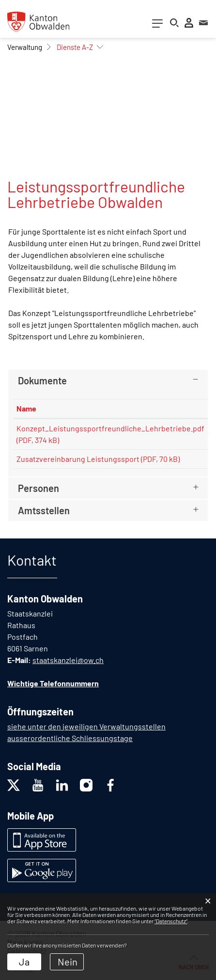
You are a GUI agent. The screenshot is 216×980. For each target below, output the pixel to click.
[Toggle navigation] (157, 25)
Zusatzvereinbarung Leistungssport (78, 459)
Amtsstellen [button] (44, 510)
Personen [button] (39, 488)
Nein (68, 962)
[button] (25, 47)
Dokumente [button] (42, 380)
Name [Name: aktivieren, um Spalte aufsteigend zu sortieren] (26, 408)
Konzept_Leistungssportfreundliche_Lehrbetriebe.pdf (110, 428)
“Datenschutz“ (171, 921)
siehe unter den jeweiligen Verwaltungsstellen (86, 726)
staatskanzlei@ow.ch (68, 660)
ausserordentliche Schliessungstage (70, 738)
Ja (24, 962)
